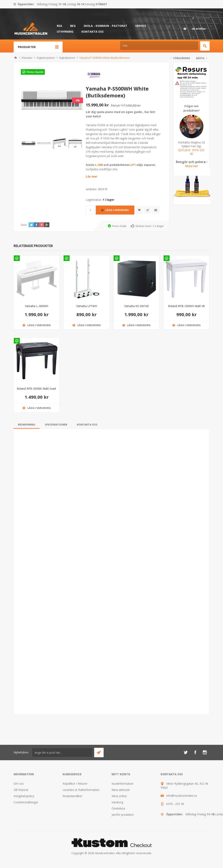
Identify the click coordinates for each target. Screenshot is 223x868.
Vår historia (21, 790)
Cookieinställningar (26, 802)
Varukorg (117, 802)
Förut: (115, 105)
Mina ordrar (119, 796)
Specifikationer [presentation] (56, 424)
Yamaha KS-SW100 (136, 306)
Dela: (24, 225)
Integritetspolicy (24, 796)
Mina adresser (121, 790)
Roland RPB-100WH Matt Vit (186, 306)
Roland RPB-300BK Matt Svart (36, 389)
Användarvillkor (72, 796)
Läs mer (92, 176)
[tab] (27, 424)
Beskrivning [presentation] (27, 424)
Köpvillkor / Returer (75, 784)
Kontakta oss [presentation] (87, 424)
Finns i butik (35, 72)
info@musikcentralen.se (182, 796)
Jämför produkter (123, 815)
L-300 (99, 165)
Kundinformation (122, 784)
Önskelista (118, 808)
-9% (77, 100)
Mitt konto (203, 18)
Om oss (19, 784)
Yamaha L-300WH (36, 306)
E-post (185, 150)
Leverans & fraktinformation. (81, 790)
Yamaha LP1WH (86, 306)
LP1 (133, 165)
